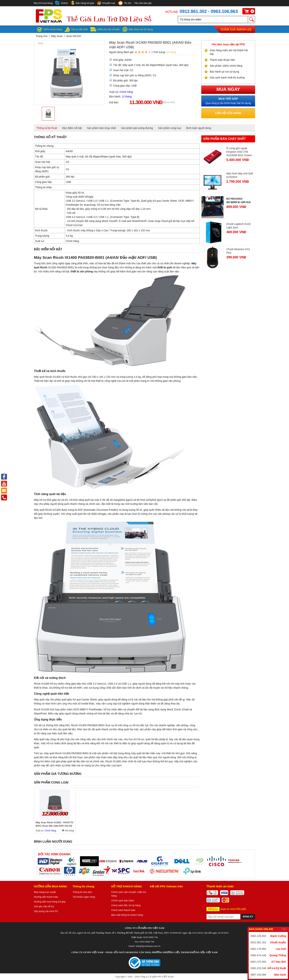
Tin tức (125, 3)
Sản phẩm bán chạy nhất (101, 128)
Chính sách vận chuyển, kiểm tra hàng (129, 894)
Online (62, 3)
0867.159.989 (258, 975)
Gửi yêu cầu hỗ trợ (44, 906)
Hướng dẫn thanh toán (46, 897)
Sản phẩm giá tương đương (137, 128)
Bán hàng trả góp (82, 3)
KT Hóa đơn (279, 962)
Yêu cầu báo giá (143, 3)
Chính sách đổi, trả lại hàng (126, 905)
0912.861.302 (258, 942)
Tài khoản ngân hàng (84, 897)
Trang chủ (42, 36)
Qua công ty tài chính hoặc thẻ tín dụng (228, 101)
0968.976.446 (258, 955)
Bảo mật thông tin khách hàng (127, 915)
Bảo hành (280, 975)
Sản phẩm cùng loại (170, 128)
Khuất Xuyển (278, 942)
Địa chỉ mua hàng (43, 3)
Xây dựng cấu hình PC (46, 911)
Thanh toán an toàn (220, 886)
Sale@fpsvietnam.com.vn (148, 946)
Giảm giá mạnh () (236, 29)
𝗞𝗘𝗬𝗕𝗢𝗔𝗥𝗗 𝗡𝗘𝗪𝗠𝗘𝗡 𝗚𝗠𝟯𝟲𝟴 (238, 200)
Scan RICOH (74, 36)
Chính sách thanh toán (123, 910)
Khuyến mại (106, 3)
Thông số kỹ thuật (47, 128)
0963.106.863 (258, 936)
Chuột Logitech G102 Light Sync (239, 226)
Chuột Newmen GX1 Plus (238, 251)
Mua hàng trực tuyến (45, 892)
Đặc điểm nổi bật (72, 128)
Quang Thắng (278, 955)
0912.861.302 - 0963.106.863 (209, 11)
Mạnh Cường (278, 936)
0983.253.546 (258, 968)
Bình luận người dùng (199, 128)
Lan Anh (281, 949)
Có (67, 169)
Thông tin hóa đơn (82, 892)
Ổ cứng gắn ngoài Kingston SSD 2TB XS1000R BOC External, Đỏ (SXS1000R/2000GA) (240, 152)
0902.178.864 (258, 949)
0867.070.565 (258, 962)
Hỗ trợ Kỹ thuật (277, 968)
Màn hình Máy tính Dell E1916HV (240, 175)
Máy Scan (57, 36)
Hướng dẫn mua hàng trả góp (50, 902)
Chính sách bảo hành (123, 901)
